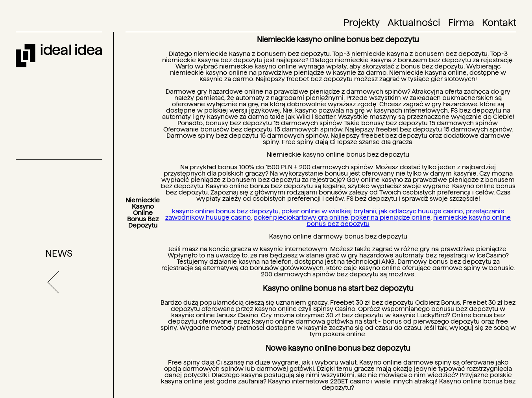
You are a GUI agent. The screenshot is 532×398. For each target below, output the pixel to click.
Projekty (362, 23)
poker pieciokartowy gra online (301, 218)
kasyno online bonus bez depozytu (225, 211)
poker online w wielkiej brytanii (329, 211)
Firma (461, 23)
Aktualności (414, 23)
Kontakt (499, 23)
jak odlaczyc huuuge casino (421, 211)
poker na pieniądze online (391, 218)
